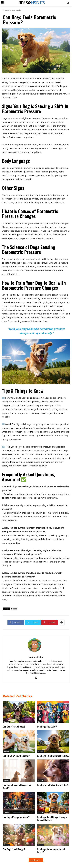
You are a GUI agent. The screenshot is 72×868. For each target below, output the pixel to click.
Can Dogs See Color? (47, 727)
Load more (36, 860)
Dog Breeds (16, 10)
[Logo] (38, 3)
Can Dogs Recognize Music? (16, 817)
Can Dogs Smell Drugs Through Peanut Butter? (52, 819)
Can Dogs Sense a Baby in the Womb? (17, 786)
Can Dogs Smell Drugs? (14, 849)
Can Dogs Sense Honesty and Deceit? (51, 851)
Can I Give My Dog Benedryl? (16, 756)
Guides (6, 722)
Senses (14, 609)
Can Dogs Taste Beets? (14, 727)
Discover (6, 10)
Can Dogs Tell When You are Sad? (53, 785)
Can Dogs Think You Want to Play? (53, 756)
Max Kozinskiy (36, 657)
